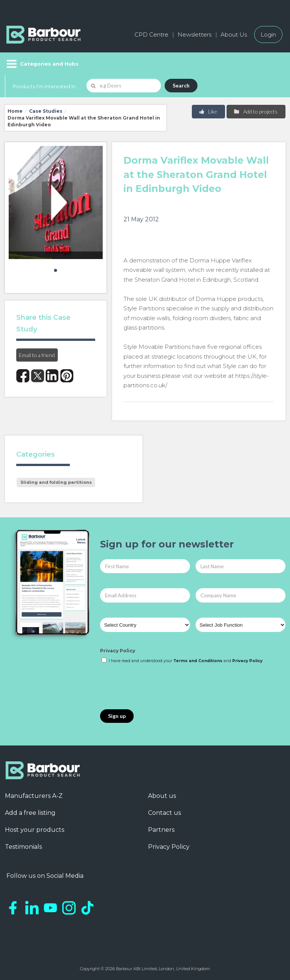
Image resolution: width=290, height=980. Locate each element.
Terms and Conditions (198, 661)
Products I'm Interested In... (46, 86)
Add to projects (255, 111)
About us (162, 796)
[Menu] (42, 64)
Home (15, 111)
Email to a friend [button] (37, 355)
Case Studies (46, 111)
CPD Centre (151, 35)
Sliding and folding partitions (56, 482)
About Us (234, 35)
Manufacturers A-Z (34, 796)
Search (181, 85)
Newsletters (194, 35)
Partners (161, 830)
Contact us (164, 813)
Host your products (35, 830)
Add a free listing (30, 813)
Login (268, 35)
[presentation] (157, 687)
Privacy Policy (118, 651)
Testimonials (23, 847)
